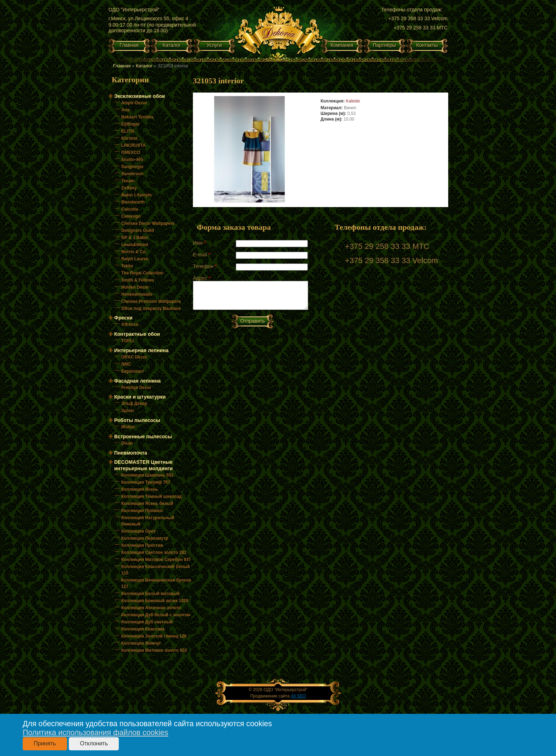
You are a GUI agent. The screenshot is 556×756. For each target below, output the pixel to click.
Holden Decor (135, 287)
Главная (129, 45)
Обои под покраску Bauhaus (151, 308)
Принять (45, 743)
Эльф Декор (134, 404)
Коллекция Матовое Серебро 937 (156, 560)
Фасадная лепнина (137, 381)
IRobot (128, 427)
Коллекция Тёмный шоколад (151, 496)
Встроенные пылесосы (143, 437)
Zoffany (129, 188)
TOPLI (127, 341)
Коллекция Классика (143, 629)
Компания (342, 45)
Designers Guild (138, 230)
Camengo (131, 216)
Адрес (202, 278)
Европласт (133, 371)
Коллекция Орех (138, 531)
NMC (126, 364)
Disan (127, 443)
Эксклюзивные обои (140, 96)
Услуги (214, 45)
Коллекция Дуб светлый (147, 622)
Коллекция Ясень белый (147, 504)
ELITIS (128, 131)
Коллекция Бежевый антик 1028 (155, 601)
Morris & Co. (134, 252)
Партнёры (384, 45)
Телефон (205, 266)
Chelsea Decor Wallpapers (148, 223)
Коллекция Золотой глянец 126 (154, 636)
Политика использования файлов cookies (95, 733)
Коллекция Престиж (142, 545)
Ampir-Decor (134, 103)
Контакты (427, 45)
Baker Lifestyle (136, 195)
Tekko (127, 266)
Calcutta (130, 209)
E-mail (202, 255)
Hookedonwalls (137, 294)
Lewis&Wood (135, 245)
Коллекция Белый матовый (151, 594)
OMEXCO (131, 152)
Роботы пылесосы (137, 420)
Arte (126, 110)
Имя (199, 243)
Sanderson (132, 174)
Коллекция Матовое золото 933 (154, 650)
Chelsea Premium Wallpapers (151, 301)
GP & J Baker (135, 238)
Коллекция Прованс (142, 511)
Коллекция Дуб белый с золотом (156, 615)
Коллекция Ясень (140, 489)
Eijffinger (130, 124)
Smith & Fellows (138, 280)
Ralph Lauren (135, 259)
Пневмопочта (131, 453)
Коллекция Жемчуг (141, 643)
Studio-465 (132, 160)
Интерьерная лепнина (141, 350)
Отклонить (94, 743)
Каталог (172, 45)
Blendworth (133, 202)
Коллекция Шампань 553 (147, 475)
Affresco (130, 324)
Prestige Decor (136, 388)
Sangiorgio (132, 167)
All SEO (298, 696)
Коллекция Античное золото (151, 608)
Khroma (129, 138)
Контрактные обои (137, 334)
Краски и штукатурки (140, 397)
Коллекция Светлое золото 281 (154, 552)
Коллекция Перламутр (145, 538)
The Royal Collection (142, 273)
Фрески (123, 318)
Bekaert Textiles (137, 117)
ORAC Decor (134, 357)
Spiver (128, 411)
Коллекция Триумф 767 (146, 482)
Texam (128, 181)
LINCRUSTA (133, 145)
